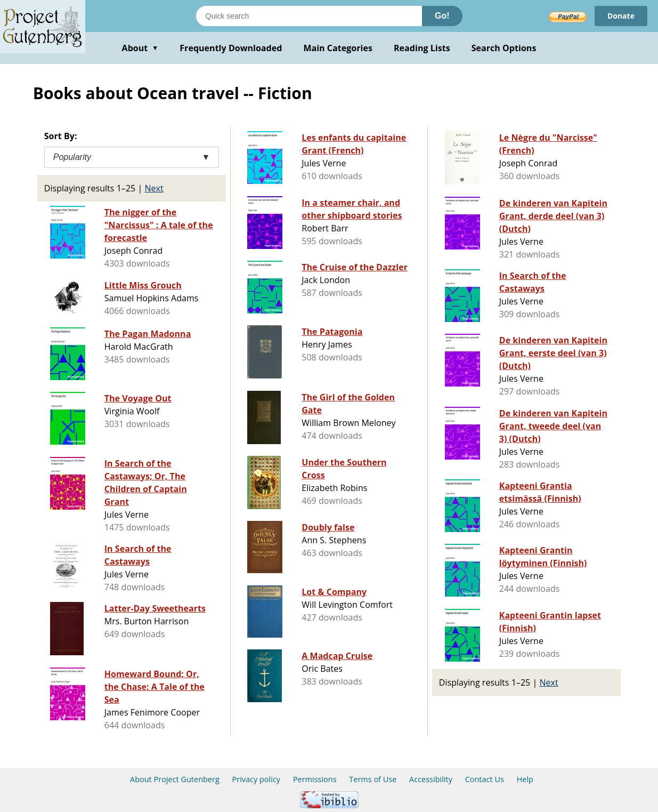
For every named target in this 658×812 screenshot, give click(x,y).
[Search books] (309, 16)
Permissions (315, 779)
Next (154, 188)
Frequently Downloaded (231, 48)
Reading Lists (422, 48)
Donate (621, 16)
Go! (442, 16)
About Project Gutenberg (175, 779)
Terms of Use (373, 779)
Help (525, 779)
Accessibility (431, 779)
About (140, 48)
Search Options (504, 48)
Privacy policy (257, 779)
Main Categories (338, 48)
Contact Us (485, 779)
